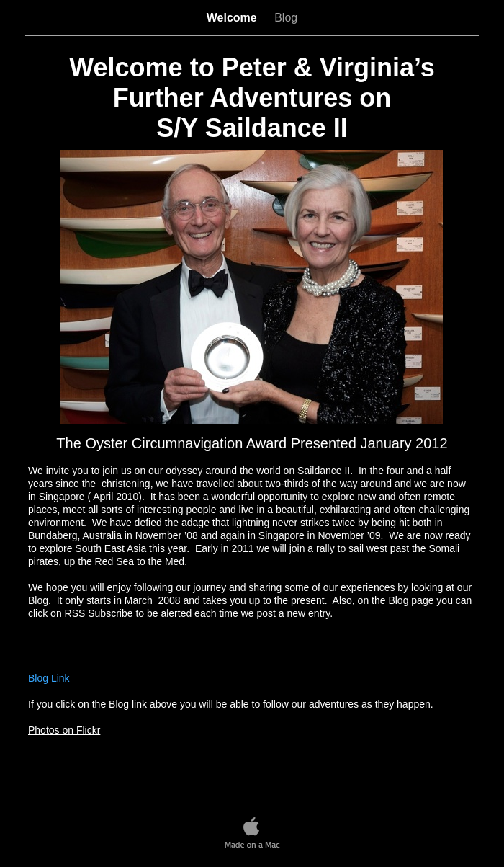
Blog (286, 18)
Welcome (233, 18)
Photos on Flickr (64, 730)
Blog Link (49, 678)
